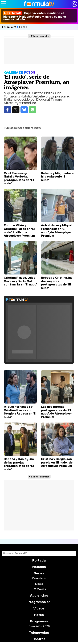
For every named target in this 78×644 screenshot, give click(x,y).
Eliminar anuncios (40, 36)
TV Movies (39, 589)
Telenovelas (39, 633)
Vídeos (39, 608)
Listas (39, 584)
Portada (39, 560)
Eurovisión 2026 (39, 626)
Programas (39, 621)
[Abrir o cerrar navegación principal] (4, 4)
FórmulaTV (9, 27)
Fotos (23, 27)
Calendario (39, 578)
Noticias (39, 567)
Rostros (39, 639)
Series (39, 573)
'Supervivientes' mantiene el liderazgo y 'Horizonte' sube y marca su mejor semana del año (34, 16)
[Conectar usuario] (74, 4)
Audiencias (39, 595)
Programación (39, 602)
